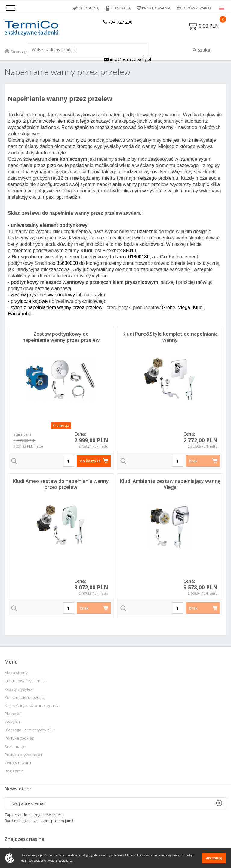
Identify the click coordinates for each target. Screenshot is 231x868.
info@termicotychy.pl (128, 60)
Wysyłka (12, 722)
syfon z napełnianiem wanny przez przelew (57, 308)
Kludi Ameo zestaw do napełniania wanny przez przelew (61, 485)
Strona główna (24, 52)
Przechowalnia (154, 8)
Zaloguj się (85, 8)
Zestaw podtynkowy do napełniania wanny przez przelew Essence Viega (61, 341)
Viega (184, 308)
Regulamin (14, 772)
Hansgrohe (20, 314)
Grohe (168, 308)
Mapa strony (16, 673)
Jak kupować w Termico (26, 681)
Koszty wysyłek (18, 690)
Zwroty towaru (18, 763)
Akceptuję (214, 858)
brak (193, 461)
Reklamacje (15, 747)
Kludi (198, 308)
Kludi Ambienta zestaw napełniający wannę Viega (170, 485)
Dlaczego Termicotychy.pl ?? (30, 731)
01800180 (139, 257)
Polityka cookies (19, 739)
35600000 (67, 264)
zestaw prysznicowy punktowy (43, 295)
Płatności (13, 714)
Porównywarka (196, 8)
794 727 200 (118, 22)
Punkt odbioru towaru (24, 698)
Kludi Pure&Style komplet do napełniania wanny (170, 337)
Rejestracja (117, 8)
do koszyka (90, 461)
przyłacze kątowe (29, 302)
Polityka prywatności (23, 755)
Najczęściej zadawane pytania (32, 706)
